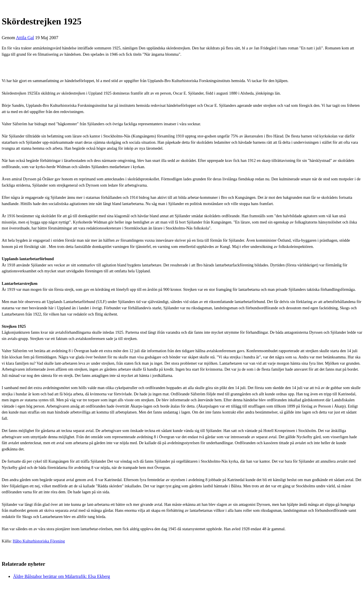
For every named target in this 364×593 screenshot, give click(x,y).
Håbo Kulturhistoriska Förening (39, 541)
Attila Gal (25, 38)
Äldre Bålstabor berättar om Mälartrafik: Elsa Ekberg (62, 576)
